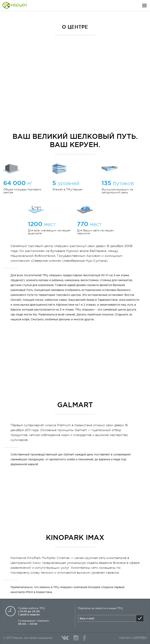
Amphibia (140, 638)
